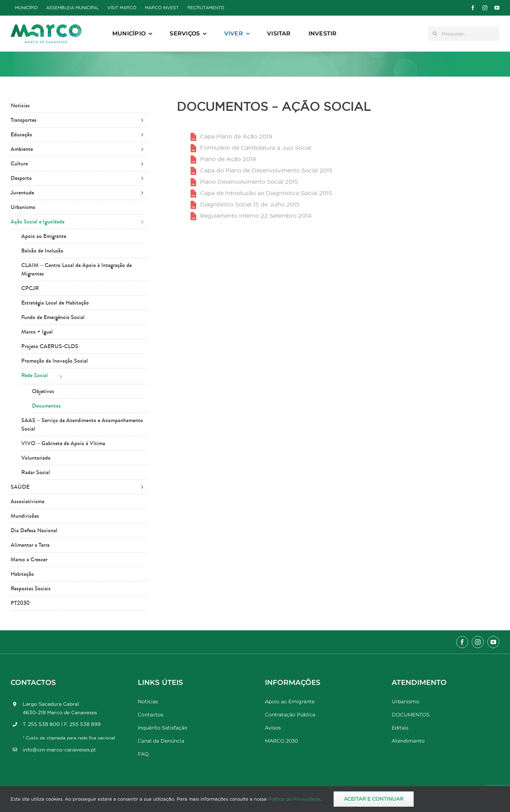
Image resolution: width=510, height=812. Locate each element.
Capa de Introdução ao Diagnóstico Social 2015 (266, 193)
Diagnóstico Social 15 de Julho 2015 (250, 204)
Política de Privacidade (294, 799)
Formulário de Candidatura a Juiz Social (256, 148)
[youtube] (497, 8)
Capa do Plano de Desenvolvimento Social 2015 (266, 170)
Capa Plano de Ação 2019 (236, 136)
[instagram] (485, 8)
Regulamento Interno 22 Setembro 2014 (256, 216)
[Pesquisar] (435, 34)
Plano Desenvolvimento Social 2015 (249, 182)
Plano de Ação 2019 (228, 159)
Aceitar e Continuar (374, 799)
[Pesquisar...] (464, 34)
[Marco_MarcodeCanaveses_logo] (46, 27)
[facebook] (473, 8)
